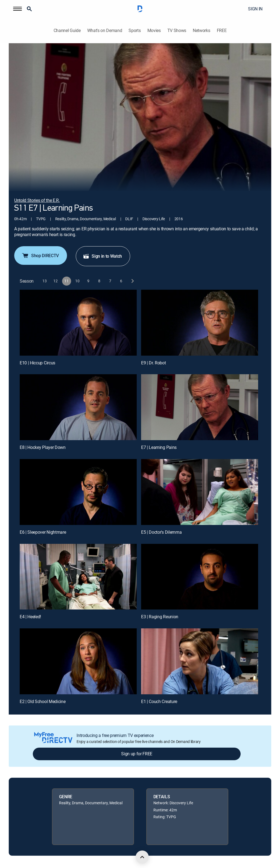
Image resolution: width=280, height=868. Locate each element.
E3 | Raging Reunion (160, 617)
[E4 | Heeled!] (78, 577)
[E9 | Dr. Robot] (200, 323)
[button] (17, 9)
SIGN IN (255, 9)
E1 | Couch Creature (159, 701)
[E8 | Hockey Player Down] (78, 407)
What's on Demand (105, 31)
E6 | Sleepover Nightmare (43, 532)
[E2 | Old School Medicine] (78, 661)
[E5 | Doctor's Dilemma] (200, 492)
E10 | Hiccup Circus (37, 363)
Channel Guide (67, 31)
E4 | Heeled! (30, 617)
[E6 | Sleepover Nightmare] (78, 492)
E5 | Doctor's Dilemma (161, 532)
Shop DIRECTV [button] (40, 256)
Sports (135, 31)
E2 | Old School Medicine (43, 701)
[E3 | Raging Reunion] (200, 577)
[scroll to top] (142, 857)
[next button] (132, 281)
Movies (154, 31)
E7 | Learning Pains (159, 447)
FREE (222, 31)
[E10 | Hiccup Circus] (78, 323)
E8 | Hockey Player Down (43, 447)
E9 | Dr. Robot (154, 363)
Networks (201, 31)
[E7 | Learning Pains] (200, 407)
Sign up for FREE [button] (137, 754)
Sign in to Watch (102, 256)
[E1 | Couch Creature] (200, 661)
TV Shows (177, 31)
